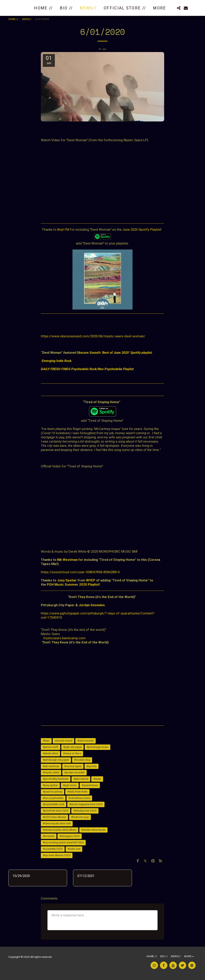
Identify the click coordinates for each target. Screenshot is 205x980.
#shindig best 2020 (85, 811)
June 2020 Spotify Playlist (142, 229)
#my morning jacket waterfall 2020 (63, 842)
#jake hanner (81, 779)
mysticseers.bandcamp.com (64, 638)
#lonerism (49, 836)
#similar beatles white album (60, 830)
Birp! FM (63, 229)
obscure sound (63, 741)
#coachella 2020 (53, 849)
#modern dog (82, 760)
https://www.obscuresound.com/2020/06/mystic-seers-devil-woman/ (93, 336)
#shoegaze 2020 (70, 836)
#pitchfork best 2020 (56, 811)
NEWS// (27, 19)
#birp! (46, 741)
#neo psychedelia (53, 798)
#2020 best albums (54, 817)
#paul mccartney (53, 792)
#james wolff (51, 747)
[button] (179, 8)
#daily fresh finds (77, 792)
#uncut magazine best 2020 (86, 804)
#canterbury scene (79, 798)
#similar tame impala (93, 830)
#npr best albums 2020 (57, 855)
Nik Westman (67, 560)
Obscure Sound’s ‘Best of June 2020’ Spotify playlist (114, 353)
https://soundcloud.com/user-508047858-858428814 (80, 572)
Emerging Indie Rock (57, 361)
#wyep (97, 779)
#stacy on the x (72, 753)
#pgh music (70, 785)
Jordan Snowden (92, 605)
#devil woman (85, 741)
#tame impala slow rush (57, 823)
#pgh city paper (72, 747)
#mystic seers (51, 772)
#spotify (91, 766)
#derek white (50, 753)
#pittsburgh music (97, 747)
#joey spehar (50, 785)
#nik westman (51, 766)
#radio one (74, 849)
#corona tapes (73, 766)
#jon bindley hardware (56, 779)
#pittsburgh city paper (56, 760)
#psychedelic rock (54, 804)
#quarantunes (90, 785)
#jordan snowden (74, 772)
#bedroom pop (80, 817)
